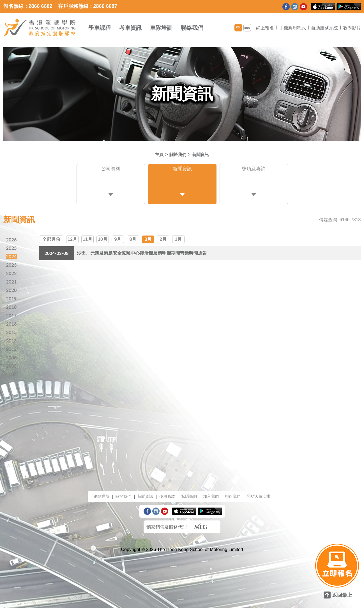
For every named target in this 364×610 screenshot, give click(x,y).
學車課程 (100, 28)
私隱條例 (190, 498)
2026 (12, 236)
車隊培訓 (161, 28)
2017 (12, 314)
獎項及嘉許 (254, 170)
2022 (12, 271)
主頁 (156, 154)
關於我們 (177, 154)
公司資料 (111, 170)
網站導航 (93, 498)
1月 (178, 236)
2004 (12, 375)
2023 (12, 262)
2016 (12, 323)
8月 (133, 236)
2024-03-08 (56, 251)
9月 (118, 236)
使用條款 (165, 498)
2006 (12, 358)
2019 (12, 297)
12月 (72, 236)
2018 (12, 306)
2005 (12, 367)
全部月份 (51, 236)
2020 (12, 288)
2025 (12, 245)
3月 (148, 236)
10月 (103, 236)
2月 (163, 236)
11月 (87, 236)
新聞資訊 (203, 154)
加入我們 (214, 498)
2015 (12, 332)
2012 (12, 349)
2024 (12, 253)
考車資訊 (130, 28)
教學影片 (352, 28)
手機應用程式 (292, 28)
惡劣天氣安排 (266, 498)
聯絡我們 (192, 28)
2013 (12, 341)
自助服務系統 (324, 28)
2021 (12, 280)
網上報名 (265, 28)
